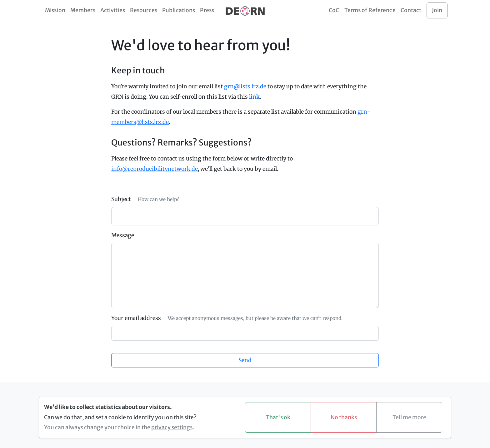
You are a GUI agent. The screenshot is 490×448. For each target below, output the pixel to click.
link (254, 97)
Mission (55, 10)
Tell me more (409, 417)
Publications (179, 10)
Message (123, 235)
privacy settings (172, 427)
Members (83, 10)
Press (207, 10)
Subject (121, 199)
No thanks (344, 417)
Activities (113, 10)
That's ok (278, 417)
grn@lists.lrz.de (245, 86)
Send (245, 360)
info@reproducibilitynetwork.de (155, 169)
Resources (144, 10)
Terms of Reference (370, 10)
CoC (334, 10)
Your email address (136, 318)
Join (437, 10)
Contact (411, 10)
